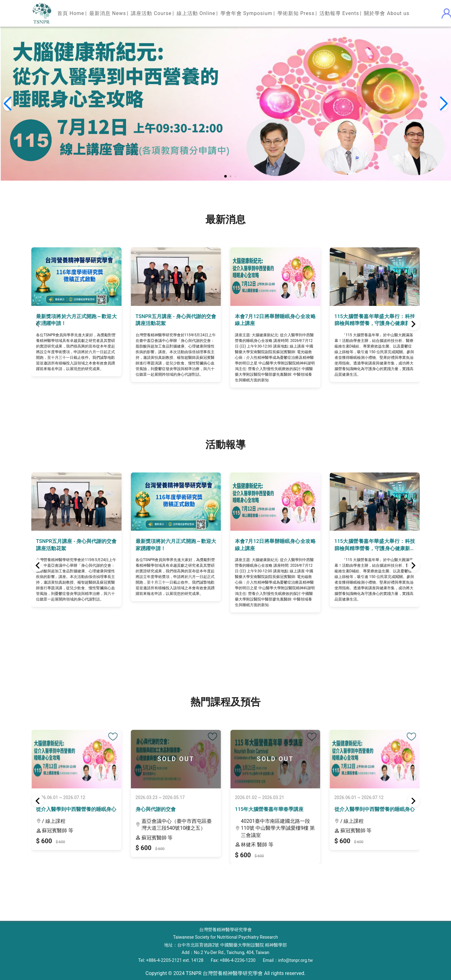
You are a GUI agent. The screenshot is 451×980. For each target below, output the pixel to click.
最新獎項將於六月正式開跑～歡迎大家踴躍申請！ (76, 320)
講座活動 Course (151, 13)
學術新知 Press (296, 13)
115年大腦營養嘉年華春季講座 (269, 809)
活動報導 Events (339, 13)
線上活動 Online (196, 13)
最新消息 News (108, 13)
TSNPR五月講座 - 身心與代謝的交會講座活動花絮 (176, 320)
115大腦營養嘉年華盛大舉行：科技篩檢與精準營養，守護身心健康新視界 (375, 320)
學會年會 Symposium (246, 13)
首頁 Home (71, 13)
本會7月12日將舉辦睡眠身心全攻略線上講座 (275, 320)
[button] (225, 176)
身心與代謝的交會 (156, 809)
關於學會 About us (387, 13)
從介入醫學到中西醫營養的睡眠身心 (76, 809)
